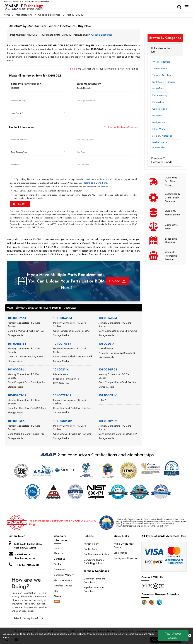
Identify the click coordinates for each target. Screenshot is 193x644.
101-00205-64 (17, 369)
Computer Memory (64, 575)
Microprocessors (63, 580)
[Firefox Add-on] (152, 602)
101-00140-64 (108, 318)
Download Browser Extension (160, 594)
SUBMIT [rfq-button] (20, 204)
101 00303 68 (108, 395)
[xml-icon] (57, 602)
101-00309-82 (108, 421)
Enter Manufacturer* (89, 84)
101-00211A (61, 369)
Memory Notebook (162, 136)
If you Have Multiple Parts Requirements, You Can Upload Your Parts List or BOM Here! (66, 281)
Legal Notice (120, 553)
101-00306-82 (62, 421)
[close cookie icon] (190, 636)
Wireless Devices (63, 586)
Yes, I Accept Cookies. (173, 636)
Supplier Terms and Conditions (94, 589)
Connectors (60, 569)
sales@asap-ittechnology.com (25, 556)
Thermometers (160, 68)
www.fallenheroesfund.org (128, 526)
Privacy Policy (91, 544)
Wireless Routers (161, 62)
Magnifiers (158, 89)
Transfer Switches (162, 75)
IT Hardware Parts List (162, 50)
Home (7, 15)
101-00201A (106, 344)
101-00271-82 (62, 395)
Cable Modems (160, 109)
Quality (57, 564)
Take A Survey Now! (28, 618)
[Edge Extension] (159, 602)
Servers (171, 82)
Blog (56, 591)
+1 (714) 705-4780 (27, 565)
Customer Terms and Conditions (95, 580)
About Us (59, 553)
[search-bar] (180, 7)
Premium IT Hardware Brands (162, 160)
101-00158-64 (17, 344)
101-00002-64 (17, 318)
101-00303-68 (17, 421)
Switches (157, 82)
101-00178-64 (62, 344)
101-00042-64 (63, 318)
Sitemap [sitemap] (59, 596)
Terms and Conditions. (96, 183)
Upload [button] (117, 281)
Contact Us (59, 559)
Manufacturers (24, 15)
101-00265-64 (108, 369)
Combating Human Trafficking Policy (94, 562)
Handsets (157, 115)
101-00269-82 (17, 395)
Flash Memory (160, 95)
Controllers (158, 102)
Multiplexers (159, 122)
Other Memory (160, 129)
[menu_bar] (187, 7)
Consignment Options (125, 558)
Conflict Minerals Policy (96, 554)
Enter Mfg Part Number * (26, 84)
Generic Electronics (49, 15)
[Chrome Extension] (144, 602)
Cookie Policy (91, 549)
